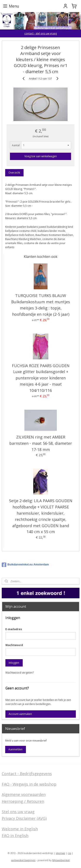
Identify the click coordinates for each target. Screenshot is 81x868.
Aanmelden (15, 749)
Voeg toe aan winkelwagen (41, 156)
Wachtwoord (14, 645)
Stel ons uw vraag (18, 812)
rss (69, 853)
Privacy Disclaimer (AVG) (24, 818)
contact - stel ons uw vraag (41, 33)
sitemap (60, 853)
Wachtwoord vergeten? (20, 673)
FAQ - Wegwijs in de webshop (29, 784)
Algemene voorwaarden (24, 794)
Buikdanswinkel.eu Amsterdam (25, 565)
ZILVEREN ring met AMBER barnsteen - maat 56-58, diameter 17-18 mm (41, 443)
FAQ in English (15, 836)
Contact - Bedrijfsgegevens (27, 774)
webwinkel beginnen (23, 860)
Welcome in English (20, 829)
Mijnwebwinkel (61, 860)
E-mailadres (14, 629)
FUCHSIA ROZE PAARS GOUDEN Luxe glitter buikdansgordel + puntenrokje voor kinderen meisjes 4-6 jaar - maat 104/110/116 (41, 378)
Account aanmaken (20, 714)
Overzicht (14, 173)
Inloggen (14, 663)
